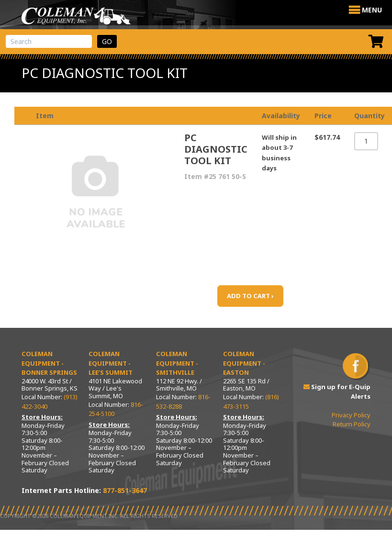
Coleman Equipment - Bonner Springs (49, 363)
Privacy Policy (351, 415)
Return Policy (352, 424)
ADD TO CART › (250, 296)
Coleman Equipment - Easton (244, 363)
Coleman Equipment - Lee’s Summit (111, 363)
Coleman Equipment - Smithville (177, 363)
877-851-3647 (125, 490)
